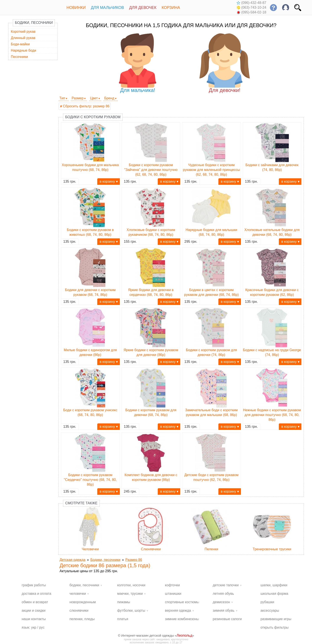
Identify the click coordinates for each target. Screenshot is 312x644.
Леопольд (184, 635)
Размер (78, 98)
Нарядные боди (24, 50)
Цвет (94, 98)
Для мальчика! (138, 63)
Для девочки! (225, 63)
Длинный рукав (23, 38)
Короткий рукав (23, 32)
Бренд (109, 98)
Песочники (19, 57)
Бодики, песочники (34, 23)
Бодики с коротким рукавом (93, 117)
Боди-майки (20, 44)
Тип (62, 98)
